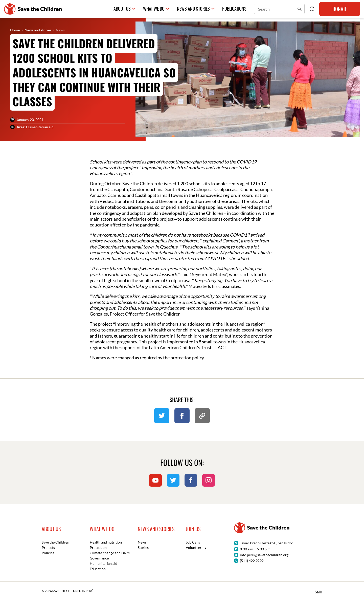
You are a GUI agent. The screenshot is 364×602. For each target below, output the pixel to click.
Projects (48, 547)
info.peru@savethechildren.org (264, 555)
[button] (300, 9)
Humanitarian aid (104, 563)
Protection (98, 547)
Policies (48, 553)
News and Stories (193, 9)
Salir (318, 592)
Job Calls (193, 542)
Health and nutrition (106, 542)
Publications (234, 9)
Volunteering (196, 547)
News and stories (38, 30)
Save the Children (55, 542)
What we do (154, 9)
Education (98, 569)
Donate (340, 9)
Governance (99, 558)
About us (122, 9)
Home (15, 30)
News (60, 30)
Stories (143, 547)
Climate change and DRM (110, 553)
